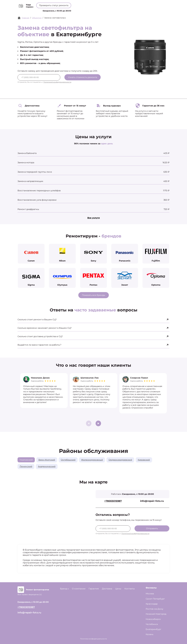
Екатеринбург (153, 629)
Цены (109, 10)
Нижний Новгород (156, 614)
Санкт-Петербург (155, 599)
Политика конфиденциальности (94, 639)
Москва (150, 594)
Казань (150, 634)
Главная (25, 18)
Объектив (37, 18)
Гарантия (94, 589)
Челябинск (152, 624)
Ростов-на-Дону (154, 609)
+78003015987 (96, 4)
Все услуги (94, 218)
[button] (98, 423)
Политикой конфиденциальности (57, 82)
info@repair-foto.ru (152, 501)
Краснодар (152, 604)
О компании (97, 10)
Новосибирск (153, 619)
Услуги (72, 10)
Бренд (83, 10)
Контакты (120, 10)
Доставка (107, 589)
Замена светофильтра (55, 18)
